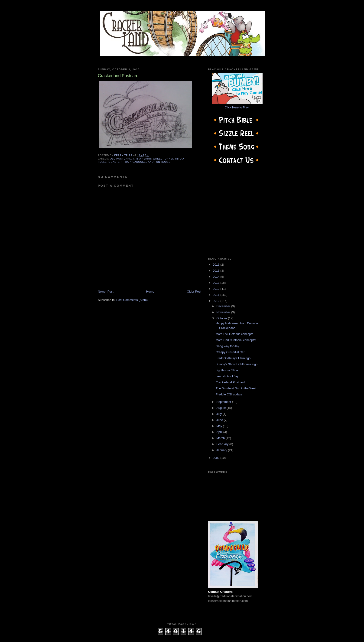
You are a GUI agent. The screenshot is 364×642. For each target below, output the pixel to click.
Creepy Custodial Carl (230, 352)
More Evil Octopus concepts (234, 334)
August (221, 408)
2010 (217, 301)
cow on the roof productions (182, 637)
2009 (217, 458)
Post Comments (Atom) (132, 300)
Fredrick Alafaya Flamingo (233, 358)
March (221, 438)
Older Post (194, 292)
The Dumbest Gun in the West (236, 388)
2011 (217, 295)
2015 (217, 271)
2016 (217, 265)
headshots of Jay (227, 376)
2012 (217, 289)
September (224, 402)
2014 (217, 277)
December (224, 306)
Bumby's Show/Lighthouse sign (237, 364)
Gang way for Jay (227, 346)
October (222, 318)
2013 (217, 283)
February (223, 444)
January (222, 450)
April (220, 432)
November (224, 312)
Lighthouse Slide (227, 370)
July (219, 414)
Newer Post (106, 292)
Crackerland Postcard (230, 382)
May (220, 426)
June (220, 420)
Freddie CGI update (229, 394)
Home (150, 292)
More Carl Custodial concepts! (236, 340)
